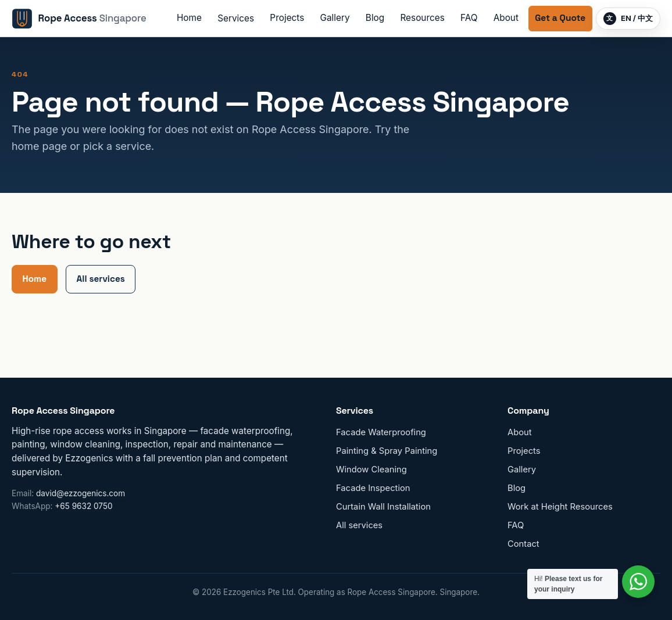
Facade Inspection (373, 488)
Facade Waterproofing (381, 432)
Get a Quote (560, 18)
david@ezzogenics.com (81, 493)
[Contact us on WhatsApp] (638, 582)
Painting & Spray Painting (387, 451)
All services (101, 279)
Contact (523, 544)
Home (189, 18)
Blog (375, 18)
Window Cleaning (371, 470)
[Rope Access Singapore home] (79, 19)
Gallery (335, 18)
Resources (422, 18)
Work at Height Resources (560, 507)
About (506, 18)
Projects (287, 18)
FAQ (469, 18)
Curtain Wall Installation (383, 507)
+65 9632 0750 (83, 506)
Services (236, 18)
